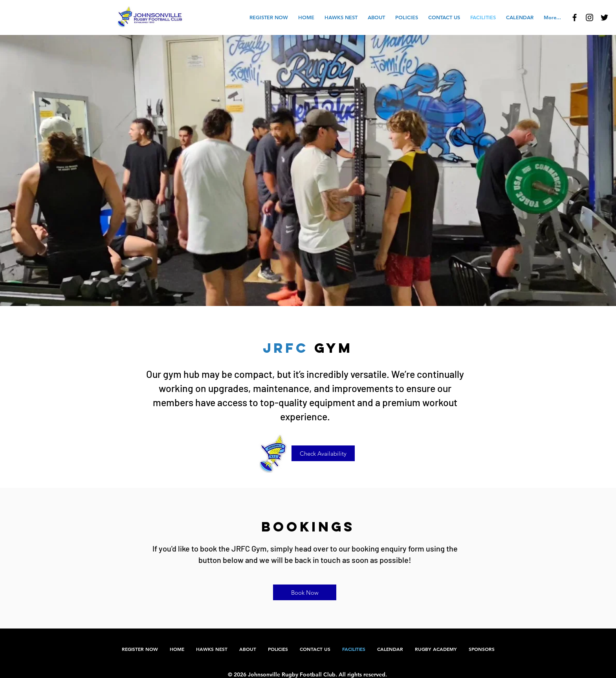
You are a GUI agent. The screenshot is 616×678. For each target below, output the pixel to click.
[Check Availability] (323, 453)
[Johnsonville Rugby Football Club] (575, 17)
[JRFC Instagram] (589, 17)
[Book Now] (305, 592)
